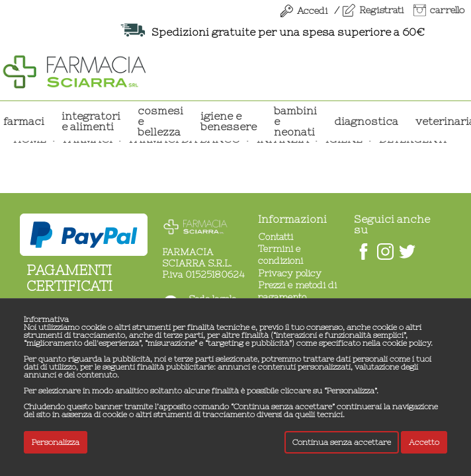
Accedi (312, 11)
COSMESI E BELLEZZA (160, 121)
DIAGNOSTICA (366, 121)
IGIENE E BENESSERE (229, 121)
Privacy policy (290, 273)
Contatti (276, 237)
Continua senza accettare (342, 442)
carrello (447, 10)
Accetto (424, 442)
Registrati (381, 10)
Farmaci (24, 121)
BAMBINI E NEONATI (295, 121)
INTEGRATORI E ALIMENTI (91, 121)
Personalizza (56, 442)
